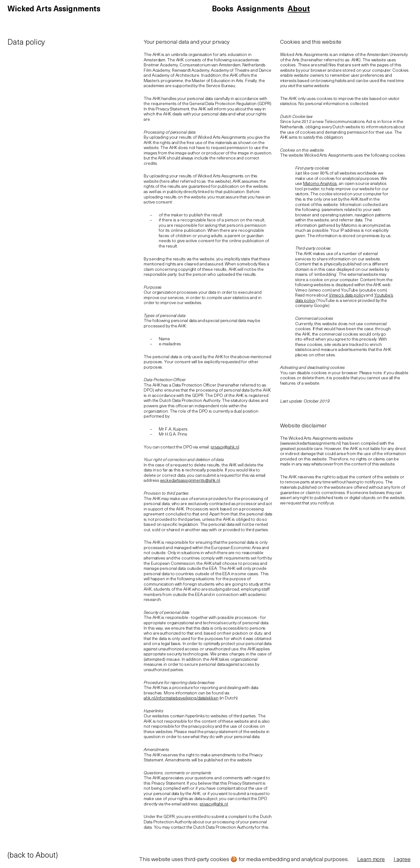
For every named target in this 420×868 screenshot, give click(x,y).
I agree (402, 860)
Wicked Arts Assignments (54, 9)
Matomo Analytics (320, 184)
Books (222, 9)
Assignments (260, 9)
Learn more (371, 860)
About (299, 9)
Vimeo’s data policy (347, 295)
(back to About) (33, 856)
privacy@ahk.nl (225, 447)
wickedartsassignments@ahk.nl (190, 481)
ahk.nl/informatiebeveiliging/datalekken (181, 698)
